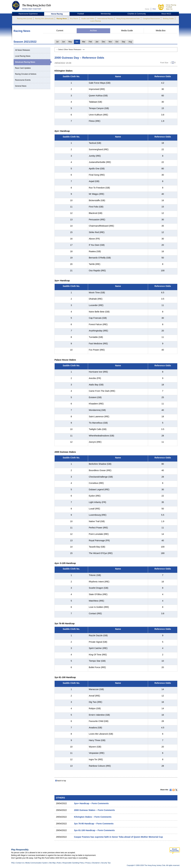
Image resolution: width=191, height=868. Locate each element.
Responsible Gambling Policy (73, 863)
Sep (123, 42)
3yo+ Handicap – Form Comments (91, 803)
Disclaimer (96, 863)
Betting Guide (168, 19)
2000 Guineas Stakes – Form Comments (94, 810)
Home (147, 9)
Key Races (74, 19)
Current (60, 31)
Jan (97, 42)
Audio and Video (88, 19)
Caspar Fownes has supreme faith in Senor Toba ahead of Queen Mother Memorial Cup (118, 837)
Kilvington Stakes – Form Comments (93, 817)
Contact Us (20, 863)
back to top (62, 781)
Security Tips (106, 863)
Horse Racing (171, 5)
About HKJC (166, 14)
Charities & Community (137, 14)
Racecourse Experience (28, 14)
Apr (77, 42)
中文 (154, 9)
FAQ (13, 863)
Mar (84, 42)
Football (169, 7)
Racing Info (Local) (24, 19)
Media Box (161, 31)
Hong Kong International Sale (128, 19)
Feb (90, 42)
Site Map (52, 863)
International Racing (105, 19)
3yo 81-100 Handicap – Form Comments (94, 830)
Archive (93, 31)
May (70, 42)
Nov (110, 42)
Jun (63, 42)
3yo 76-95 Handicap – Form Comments (94, 824)
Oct (117, 42)
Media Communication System (37, 863)
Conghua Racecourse (151, 19)
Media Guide (127, 31)
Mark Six (169, 9)
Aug (130, 42)
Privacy (88, 863)
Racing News (62, 19)
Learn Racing (96, 21)
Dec (103, 42)
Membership (106, 14)
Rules (59, 863)
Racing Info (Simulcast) (44, 19)
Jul (57, 42)
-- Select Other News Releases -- (70, 50)
